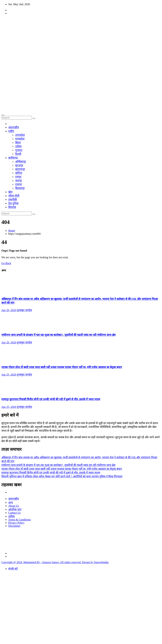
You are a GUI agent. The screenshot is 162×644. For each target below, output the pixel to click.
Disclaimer (14, 526)
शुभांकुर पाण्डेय (24, 310)
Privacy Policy (16, 523)
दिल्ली (18, 154)
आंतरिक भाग (15, 509)
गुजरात (19, 150)
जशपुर (19, 181)
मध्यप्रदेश (20, 139)
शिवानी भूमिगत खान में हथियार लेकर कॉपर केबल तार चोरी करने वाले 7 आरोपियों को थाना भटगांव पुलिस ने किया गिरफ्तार (62, 476)
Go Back (6, 263)
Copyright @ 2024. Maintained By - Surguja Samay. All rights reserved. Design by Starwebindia (55, 562)
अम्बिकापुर (21, 162)
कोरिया (19, 173)
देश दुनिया (13, 203)
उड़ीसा (18, 146)
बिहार (18, 143)
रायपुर (18, 177)
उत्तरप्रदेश (20, 135)
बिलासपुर (20, 188)
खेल (10, 192)
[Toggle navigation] (3, 115)
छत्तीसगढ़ (13, 158)
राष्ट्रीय (11, 131)
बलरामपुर (20, 169)
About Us (14, 506)
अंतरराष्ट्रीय (14, 127)
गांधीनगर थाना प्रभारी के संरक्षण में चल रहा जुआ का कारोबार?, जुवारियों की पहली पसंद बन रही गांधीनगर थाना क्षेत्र (58, 335)
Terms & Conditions (20, 520)
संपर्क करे (13, 569)
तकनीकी (13, 200)
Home (12, 231)
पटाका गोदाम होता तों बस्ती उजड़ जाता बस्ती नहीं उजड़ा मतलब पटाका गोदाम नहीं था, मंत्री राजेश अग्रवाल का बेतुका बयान (62, 367)
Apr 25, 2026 (9, 375)
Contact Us (15, 513)
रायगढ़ (18, 184)
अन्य (11, 503)
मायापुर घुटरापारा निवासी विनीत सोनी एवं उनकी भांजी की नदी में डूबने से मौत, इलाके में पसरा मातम (51, 399)
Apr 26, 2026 (9, 310)
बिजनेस (12, 207)
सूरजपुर (19, 165)
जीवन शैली (14, 196)
